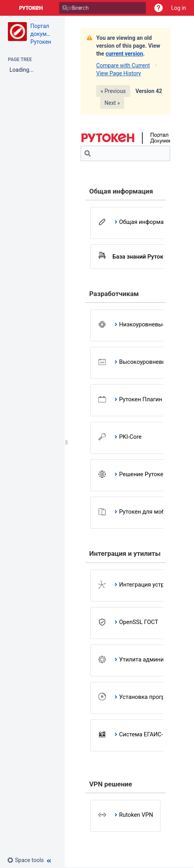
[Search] (65, 8)
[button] (159, 8)
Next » (112, 103)
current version (124, 54)
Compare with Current (123, 65)
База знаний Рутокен (141, 257)
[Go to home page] (31, 8)
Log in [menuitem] (179, 8)
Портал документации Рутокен (49, 34)
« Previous (113, 91)
